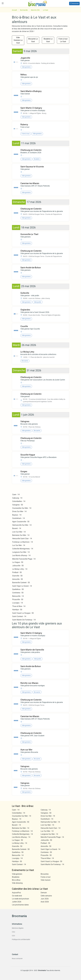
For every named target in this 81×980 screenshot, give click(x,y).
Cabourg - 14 (17, 498)
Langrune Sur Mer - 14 (21, 552)
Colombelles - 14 (19, 501)
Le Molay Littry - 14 (20, 569)
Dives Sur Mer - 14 (19, 511)
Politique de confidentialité (21, 939)
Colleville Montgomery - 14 (23, 549)
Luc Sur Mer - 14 (19, 545)
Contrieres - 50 (18, 593)
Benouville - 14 (18, 596)
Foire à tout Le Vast (63, 40)
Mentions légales (18, 928)
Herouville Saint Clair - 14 (22, 539)
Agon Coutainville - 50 (21, 522)
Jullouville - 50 (18, 566)
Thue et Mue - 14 (19, 606)
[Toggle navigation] (3, 3)
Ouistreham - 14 (18, 518)
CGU (13, 932)
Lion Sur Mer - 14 (19, 532)
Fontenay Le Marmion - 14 (22, 542)
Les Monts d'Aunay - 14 (21, 555)
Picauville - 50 (18, 599)
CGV (13, 936)
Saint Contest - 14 (19, 616)
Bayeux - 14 (17, 515)
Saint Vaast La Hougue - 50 (23, 613)
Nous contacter (17, 958)
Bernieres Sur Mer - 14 (21, 535)
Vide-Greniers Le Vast (18, 40)
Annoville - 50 (17, 579)
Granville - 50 (17, 576)
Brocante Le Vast (33, 40)
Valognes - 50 (18, 505)
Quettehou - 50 (18, 589)
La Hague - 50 (18, 562)
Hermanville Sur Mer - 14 (22, 525)
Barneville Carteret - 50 (21, 583)
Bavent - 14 (17, 528)
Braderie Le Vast (48, 40)
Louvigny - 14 (17, 603)
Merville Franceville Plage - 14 (24, 559)
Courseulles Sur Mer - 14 (22, 508)
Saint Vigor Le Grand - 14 (22, 586)
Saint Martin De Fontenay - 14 (24, 620)
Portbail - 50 (17, 572)
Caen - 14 (16, 495)
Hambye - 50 (17, 610)
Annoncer (74, 3)
